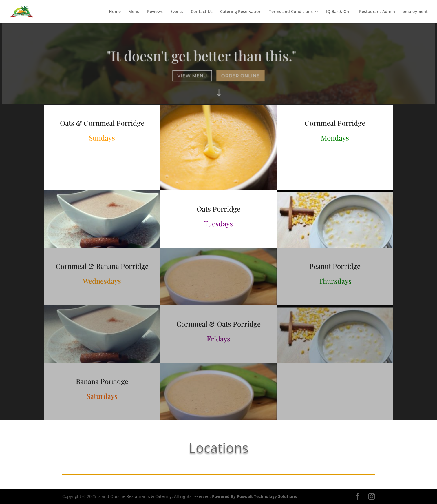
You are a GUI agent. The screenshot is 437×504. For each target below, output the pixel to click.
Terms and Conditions (291, 12)
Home (115, 12)
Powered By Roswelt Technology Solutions (254, 496)
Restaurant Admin (377, 12)
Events (177, 12)
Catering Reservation (241, 12)
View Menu (193, 75)
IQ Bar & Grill (339, 12)
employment (415, 12)
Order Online (240, 75)
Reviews (155, 12)
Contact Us (202, 12)
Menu (134, 12)
